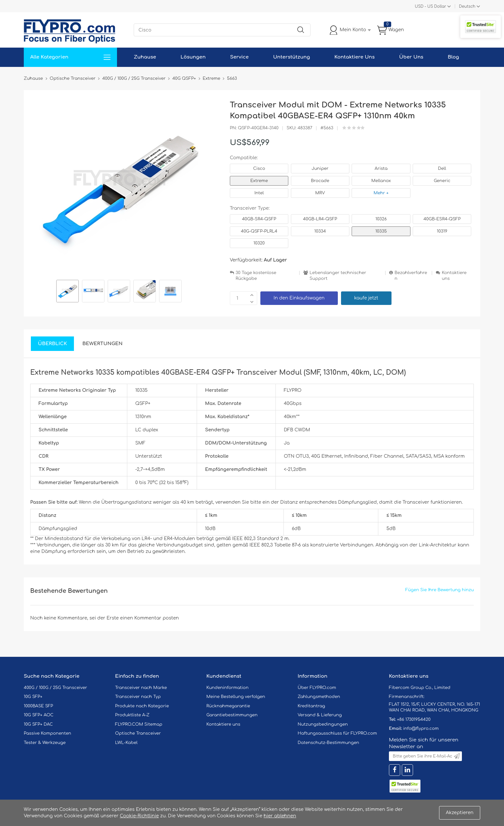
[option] (67, 292)
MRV (320, 193)
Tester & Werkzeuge (45, 743)
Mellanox (381, 181)
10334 (320, 231)
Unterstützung (292, 57)
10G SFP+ (33, 697)
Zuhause (145, 57)
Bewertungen (102, 344)
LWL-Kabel (126, 743)
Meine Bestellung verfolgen (236, 697)
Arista (381, 169)
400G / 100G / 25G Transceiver (55, 688)
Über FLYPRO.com (317, 688)
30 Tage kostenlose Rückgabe (256, 276)
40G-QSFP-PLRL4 (259, 231)
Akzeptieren (460, 813)
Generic (442, 181)
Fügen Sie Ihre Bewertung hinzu (440, 590)
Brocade (320, 181)
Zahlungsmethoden (319, 697)
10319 (442, 231)
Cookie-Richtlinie (139, 816)
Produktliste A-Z (132, 715)
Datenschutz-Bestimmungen (328, 743)
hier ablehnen (280, 816)
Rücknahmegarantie (228, 706)
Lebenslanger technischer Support (338, 276)
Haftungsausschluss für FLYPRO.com (337, 733)
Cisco (259, 169)
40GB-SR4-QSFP (259, 219)
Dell (442, 169)
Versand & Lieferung (320, 715)
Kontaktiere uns (454, 276)
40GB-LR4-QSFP (320, 219)
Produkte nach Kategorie (142, 706)
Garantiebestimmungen (232, 715)
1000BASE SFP (38, 706)
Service (239, 57)
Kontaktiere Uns (354, 57)
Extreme (259, 181)
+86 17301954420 (414, 720)
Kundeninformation (227, 688)
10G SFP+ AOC (39, 715)
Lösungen (193, 57)
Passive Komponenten (47, 733)
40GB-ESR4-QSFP (442, 219)
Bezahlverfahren (411, 276)
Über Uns (411, 57)
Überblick (52, 344)
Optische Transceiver (138, 733)
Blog (453, 57)
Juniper (320, 169)
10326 (381, 219)
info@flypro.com (421, 729)
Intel (259, 193)
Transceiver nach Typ (138, 697)
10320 (259, 243)
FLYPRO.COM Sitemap (139, 724)
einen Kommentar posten (150, 618)
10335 (381, 231)
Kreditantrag (311, 706)
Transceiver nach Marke (141, 688)
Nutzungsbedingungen (323, 724)
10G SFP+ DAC (38, 724)
